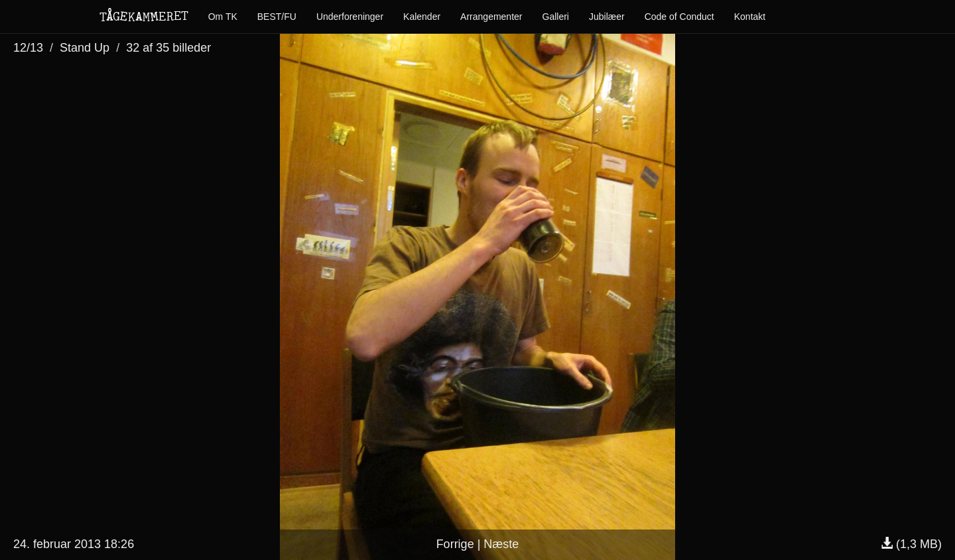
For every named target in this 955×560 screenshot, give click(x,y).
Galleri (556, 17)
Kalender (422, 17)
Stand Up (85, 48)
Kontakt (750, 17)
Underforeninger (350, 17)
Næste (501, 544)
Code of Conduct (679, 17)
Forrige (455, 544)
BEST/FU (277, 17)
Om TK (223, 17)
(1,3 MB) (911, 544)
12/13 (28, 48)
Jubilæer (607, 17)
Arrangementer (491, 17)
